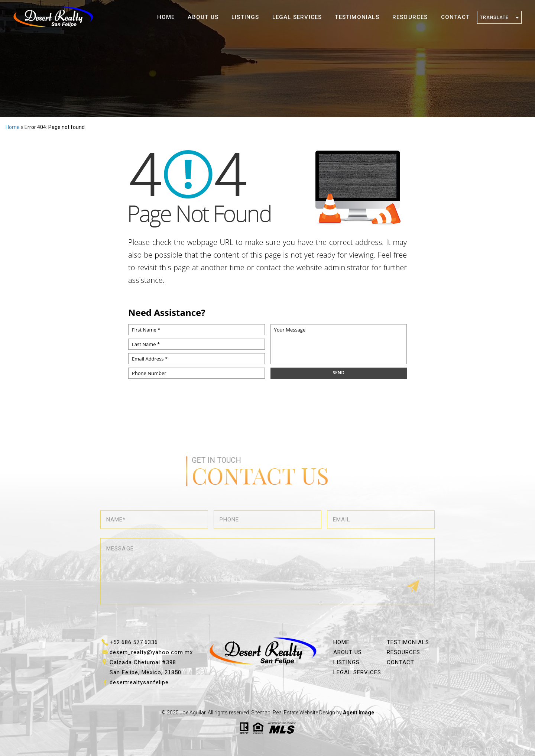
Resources (410, 17)
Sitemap (261, 713)
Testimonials (357, 17)
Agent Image (359, 713)
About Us (203, 17)
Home (166, 17)
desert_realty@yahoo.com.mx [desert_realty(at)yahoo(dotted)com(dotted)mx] (151, 652)
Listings (245, 17)
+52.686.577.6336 (134, 642)
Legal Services (297, 17)
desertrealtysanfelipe (139, 682)
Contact (455, 17)
